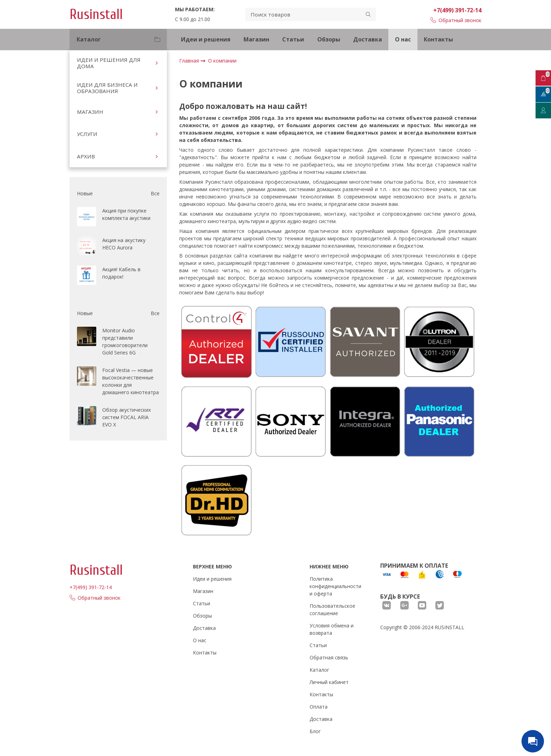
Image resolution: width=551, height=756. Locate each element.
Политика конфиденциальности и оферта (335, 586)
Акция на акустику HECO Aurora (124, 244)
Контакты (438, 39)
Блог (315, 731)
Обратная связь (329, 657)
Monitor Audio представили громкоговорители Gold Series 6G (125, 341)
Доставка (368, 39)
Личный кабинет (329, 682)
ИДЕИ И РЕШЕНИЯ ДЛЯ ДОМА (109, 63)
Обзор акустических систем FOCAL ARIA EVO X (127, 417)
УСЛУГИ (87, 134)
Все (155, 193)
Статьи (293, 39)
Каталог (319, 670)
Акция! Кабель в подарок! (121, 273)
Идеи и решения (206, 39)
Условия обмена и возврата (332, 629)
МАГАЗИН (90, 112)
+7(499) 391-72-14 (457, 10)
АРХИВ (86, 156)
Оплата (319, 707)
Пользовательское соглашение (332, 610)
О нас (403, 39)
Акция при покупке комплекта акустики (126, 214)
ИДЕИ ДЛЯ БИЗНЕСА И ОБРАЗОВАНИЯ (107, 88)
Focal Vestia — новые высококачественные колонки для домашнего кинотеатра (131, 381)
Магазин (256, 39)
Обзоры (329, 39)
